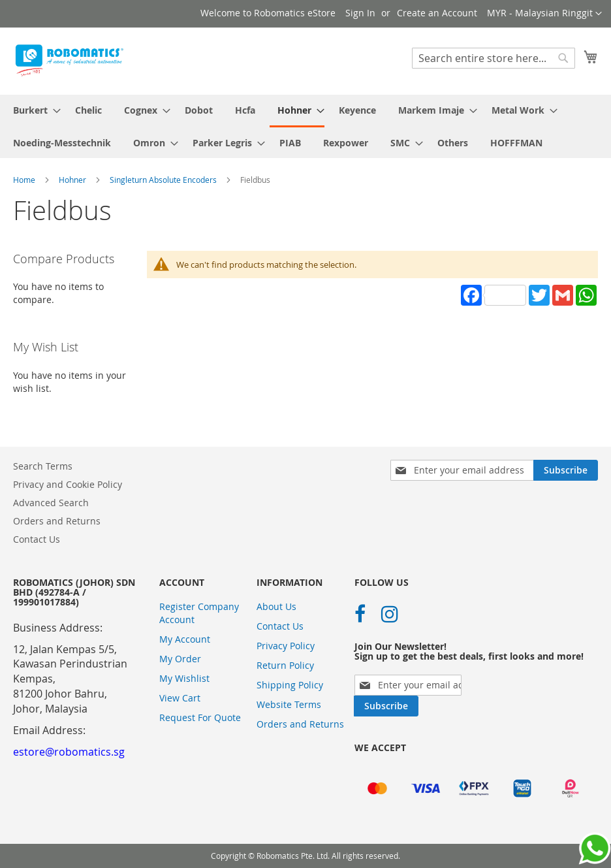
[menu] (305, 126)
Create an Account (437, 13)
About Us (276, 606)
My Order (180, 659)
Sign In (360, 13)
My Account (185, 639)
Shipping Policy (290, 685)
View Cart (180, 698)
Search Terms (43, 466)
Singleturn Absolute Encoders (164, 180)
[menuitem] (33, 110)
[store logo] (69, 60)
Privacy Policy (286, 646)
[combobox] (493, 58)
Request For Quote (200, 717)
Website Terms (289, 704)
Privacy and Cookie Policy (68, 484)
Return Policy (285, 665)
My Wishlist (184, 678)
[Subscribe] (566, 470)
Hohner (73, 180)
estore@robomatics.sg (69, 752)
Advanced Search (51, 503)
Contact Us (37, 539)
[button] (544, 14)
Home (25, 180)
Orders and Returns (57, 521)
